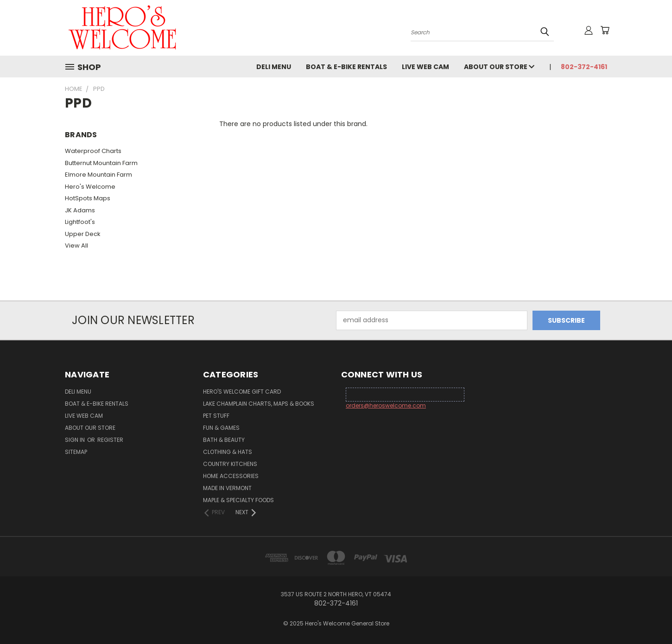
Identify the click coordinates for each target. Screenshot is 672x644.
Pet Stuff (216, 416)
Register (110, 440)
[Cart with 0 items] (605, 30)
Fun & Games (221, 428)
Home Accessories (231, 476)
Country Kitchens (230, 464)
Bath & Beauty (224, 440)
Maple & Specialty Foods (238, 500)
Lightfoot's (80, 222)
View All (76, 245)
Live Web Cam (425, 67)
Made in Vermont (227, 488)
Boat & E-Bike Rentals (346, 67)
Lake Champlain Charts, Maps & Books (259, 404)
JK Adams (80, 210)
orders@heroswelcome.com (386, 405)
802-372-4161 (584, 67)
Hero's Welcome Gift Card (242, 392)
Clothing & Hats (228, 452)
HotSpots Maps (88, 198)
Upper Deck (83, 234)
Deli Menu (274, 67)
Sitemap (76, 452)
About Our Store (499, 67)
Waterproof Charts (93, 151)
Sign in (76, 440)
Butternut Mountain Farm (101, 163)
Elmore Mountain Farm (98, 175)
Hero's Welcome (90, 187)
